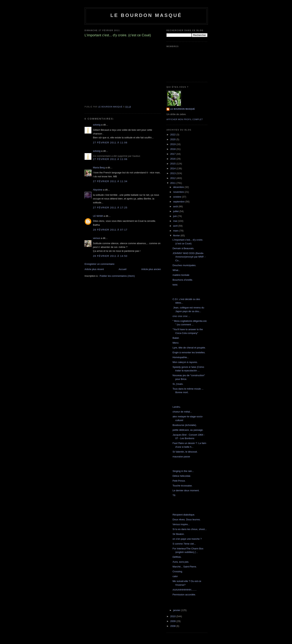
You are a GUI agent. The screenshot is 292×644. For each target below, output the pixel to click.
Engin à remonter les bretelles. (189, 352)
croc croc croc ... (181, 316)
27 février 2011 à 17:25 (110, 208)
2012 (173, 178)
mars (176, 231)
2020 (173, 139)
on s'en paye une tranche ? (187, 539)
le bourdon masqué (146, 15)
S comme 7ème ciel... (184, 544)
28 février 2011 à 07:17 (110, 230)
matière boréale (181, 275)
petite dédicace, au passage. (188, 430)
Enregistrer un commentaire (99, 264)
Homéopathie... (181, 357)
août (176, 206)
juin (175, 216)
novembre (179, 192)
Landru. (177, 407)
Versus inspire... (181, 524)
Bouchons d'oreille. (183, 280)
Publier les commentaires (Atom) (117, 276)
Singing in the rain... (183, 471)
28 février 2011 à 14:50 (110, 256)
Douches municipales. (184, 265)
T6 (174, 495)
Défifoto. (177, 557)
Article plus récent (94, 269)
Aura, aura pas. (181, 562)
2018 (173, 149)
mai (176, 221)
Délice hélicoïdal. (182, 476)
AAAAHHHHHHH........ (184, 590)
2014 (173, 168)
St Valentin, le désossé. (185, 452)
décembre (179, 187)
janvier (177, 610)
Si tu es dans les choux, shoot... (190, 529)
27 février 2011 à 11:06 (110, 143)
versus (96, 238)
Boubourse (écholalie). (185, 425)
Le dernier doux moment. (186, 490)
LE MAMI (98, 216)
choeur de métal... (182, 412)
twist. (175, 285)
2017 (173, 154)
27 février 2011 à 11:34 (110, 181)
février (177, 235)
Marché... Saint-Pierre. (185, 567)
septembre (179, 202)
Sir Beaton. (178, 534)
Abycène (98, 190)
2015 (173, 164)
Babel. (176, 338)
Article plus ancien (151, 269)
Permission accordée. (184, 595)
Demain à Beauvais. (183, 248)
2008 (173, 626)
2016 (173, 159)
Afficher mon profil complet (185, 119)
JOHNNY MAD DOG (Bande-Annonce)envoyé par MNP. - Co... (189, 257)
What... (176, 270)
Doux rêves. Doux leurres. (186, 520)
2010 (173, 616)
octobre (178, 197)
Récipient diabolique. (184, 515)
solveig (97, 125)
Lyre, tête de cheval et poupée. (189, 348)
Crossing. (178, 571)
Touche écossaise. (182, 486)
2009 (173, 621)
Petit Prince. (179, 481)
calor (175, 576)
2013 (173, 173)
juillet (176, 211)
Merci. (176, 343)
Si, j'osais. (178, 384)
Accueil (123, 269)
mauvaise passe (181, 457)
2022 (173, 135)
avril (176, 226)
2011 (173, 183)
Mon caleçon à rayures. (185, 362)
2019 (173, 144)
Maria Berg (99, 168)
